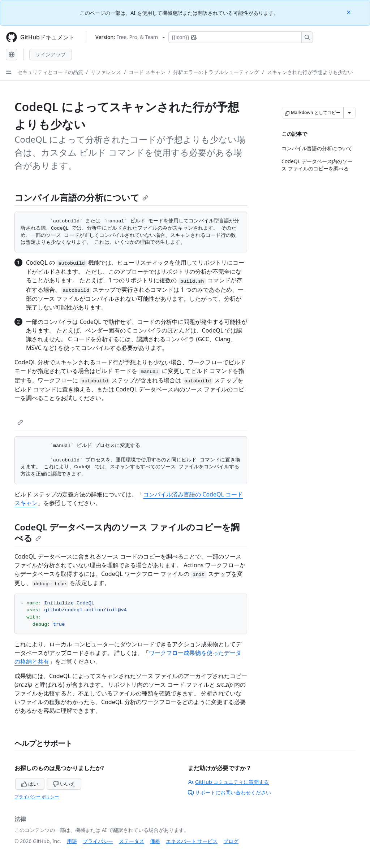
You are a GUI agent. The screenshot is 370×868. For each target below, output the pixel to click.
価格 (155, 841)
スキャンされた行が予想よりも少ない (310, 72)
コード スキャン (147, 72)
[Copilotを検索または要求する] (241, 37)
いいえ (64, 784)
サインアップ (51, 54)
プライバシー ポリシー (37, 797)
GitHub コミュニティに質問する (228, 782)
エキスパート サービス (192, 841)
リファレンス (106, 72)
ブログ (231, 841)
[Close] (349, 12)
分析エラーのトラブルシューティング (216, 72)
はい (30, 784)
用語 (72, 841)
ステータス (132, 841)
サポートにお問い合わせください (229, 792)
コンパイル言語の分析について (81, 197)
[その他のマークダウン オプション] (349, 113)
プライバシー (98, 841)
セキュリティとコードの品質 (50, 72)
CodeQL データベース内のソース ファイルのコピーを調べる (127, 532)
